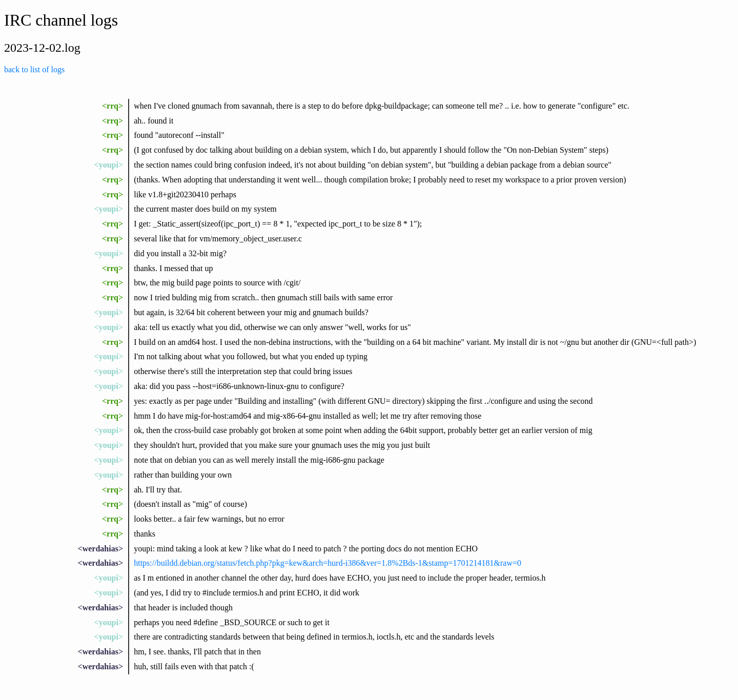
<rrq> (112, 106)
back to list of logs (34, 69)
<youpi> (109, 165)
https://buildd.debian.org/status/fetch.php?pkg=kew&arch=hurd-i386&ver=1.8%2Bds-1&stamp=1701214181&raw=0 (327, 563)
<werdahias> (100, 549)
